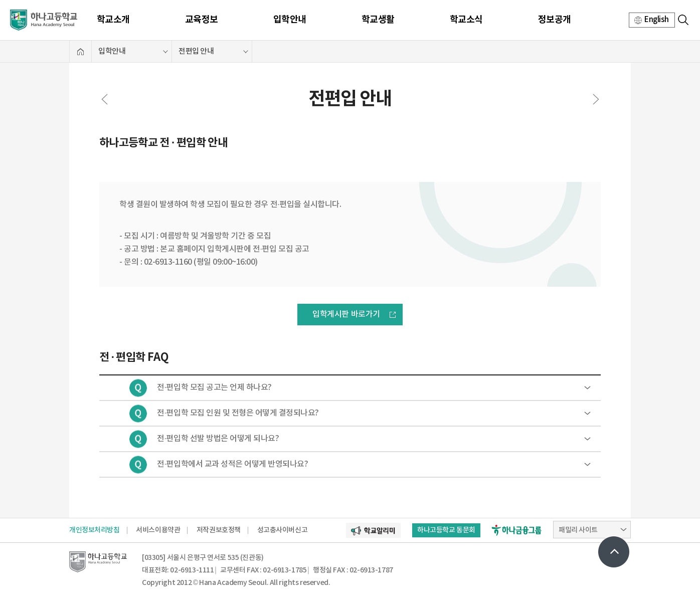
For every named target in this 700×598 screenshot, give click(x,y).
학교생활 (378, 20)
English (657, 20)
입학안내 (290, 20)
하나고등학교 (44, 20)
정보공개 (555, 20)
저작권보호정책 (219, 530)
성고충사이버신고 (283, 530)
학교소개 (113, 20)
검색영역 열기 (683, 20)
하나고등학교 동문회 (446, 530)
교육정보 (202, 20)
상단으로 (614, 552)
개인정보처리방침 (95, 530)
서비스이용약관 (158, 530)
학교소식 (466, 20)
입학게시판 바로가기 (346, 314)
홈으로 (80, 51)
